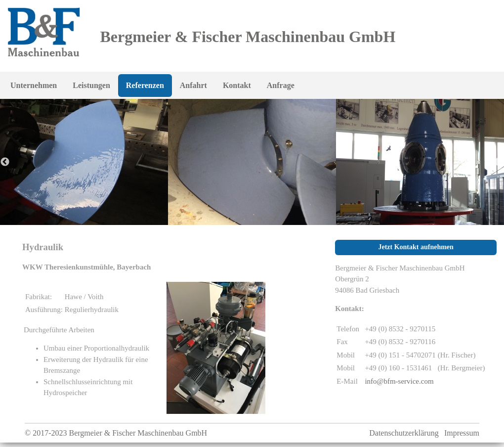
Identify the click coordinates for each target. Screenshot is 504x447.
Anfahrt (193, 85)
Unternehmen (34, 85)
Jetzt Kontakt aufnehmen (416, 247)
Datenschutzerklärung (404, 433)
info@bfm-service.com (399, 381)
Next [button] (499, 162)
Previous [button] (5, 162)
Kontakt (237, 85)
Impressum (462, 433)
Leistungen (91, 85)
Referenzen (145, 85)
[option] (252, 162)
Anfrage (281, 85)
